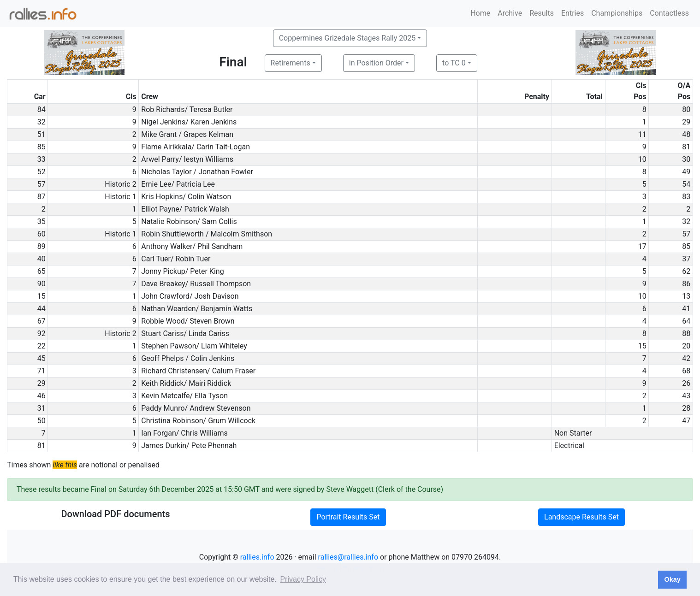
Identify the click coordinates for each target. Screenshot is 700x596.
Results (542, 13)
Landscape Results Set (581, 517)
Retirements (291, 63)
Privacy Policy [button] (303, 579)
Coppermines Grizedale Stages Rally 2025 (347, 38)
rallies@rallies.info (348, 557)
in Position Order (376, 63)
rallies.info (257, 557)
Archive (510, 13)
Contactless (669, 13)
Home (480, 13)
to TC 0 (454, 63)
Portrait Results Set (348, 517)
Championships (617, 13)
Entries (572, 13)
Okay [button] (672, 579)
